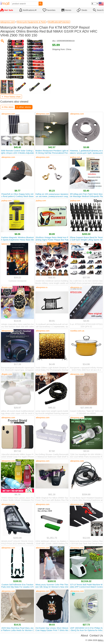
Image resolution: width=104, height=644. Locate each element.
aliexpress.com (8, 114)
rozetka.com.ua (77, 331)
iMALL (101, 640)
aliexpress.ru (42, 287)
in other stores (24, 107)
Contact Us (96, 635)
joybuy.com (75, 157)
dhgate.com (41, 244)
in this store (8, 107)
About (84, 635)
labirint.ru (6, 244)
